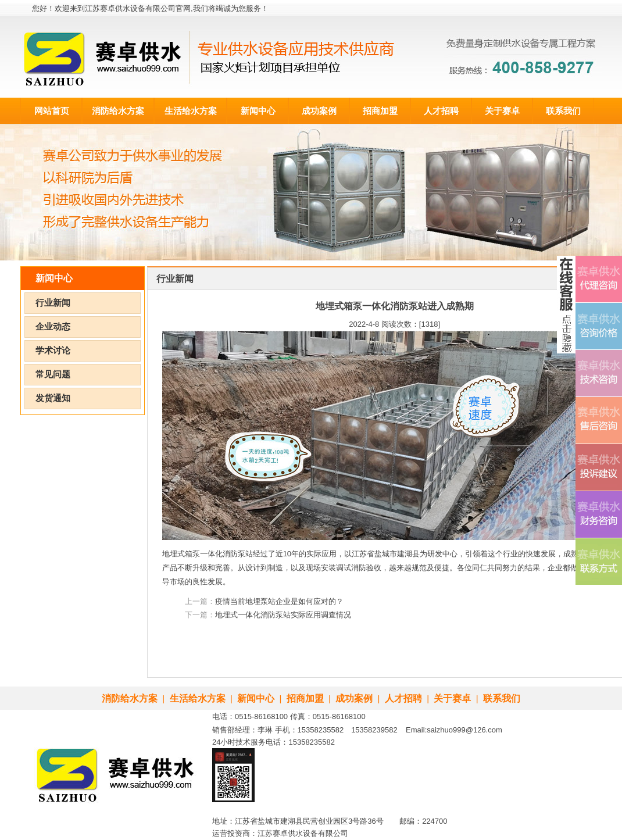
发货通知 (53, 398)
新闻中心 (258, 111)
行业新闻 (53, 303)
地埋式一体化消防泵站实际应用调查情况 (283, 615)
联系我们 (563, 111)
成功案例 (319, 111)
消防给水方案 (118, 111)
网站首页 (52, 111)
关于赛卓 (502, 111)
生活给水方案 (191, 111)
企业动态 (53, 327)
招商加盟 (380, 111)
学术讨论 (53, 351)
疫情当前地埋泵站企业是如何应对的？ (279, 601)
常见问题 (53, 374)
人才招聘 (441, 111)
